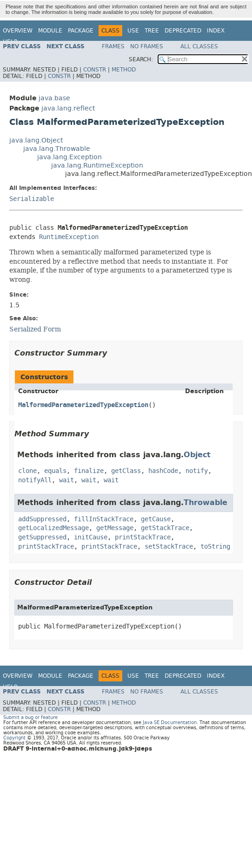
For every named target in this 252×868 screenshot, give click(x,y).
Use (133, 31)
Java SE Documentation (170, 722)
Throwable (206, 502)
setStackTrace (169, 547)
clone (27, 471)
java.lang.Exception (70, 157)
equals (55, 471)
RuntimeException (69, 237)
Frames (113, 46)
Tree (152, 31)
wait (66, 480)
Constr (95, 70)
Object (197, 455)
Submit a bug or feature (30, 717)
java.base (54, 98)
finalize (89, 471)
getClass (126, 471)
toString (215, 547)
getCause (156, 519)
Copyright (14, 738)
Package (81, 31)
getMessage (115, 528)
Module (50, 31)
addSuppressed (42, 519)
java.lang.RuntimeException (97, 165)
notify (197, 471)
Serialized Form (35, 329)
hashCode (163, 471)
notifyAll (35, 480)
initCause (91, 537)
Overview (18, 31)
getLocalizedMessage (53, 528)
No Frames (147, 46)
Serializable (32, 199)
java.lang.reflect (68, 108)
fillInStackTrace (104, 519)
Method (124, 70)
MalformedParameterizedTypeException (83, 405)
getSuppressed (42, 537)
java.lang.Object (36, 140)
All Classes (199, 46)
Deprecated (183, 31)
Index (216, 31)
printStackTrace (143, 537)
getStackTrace (165, 528)
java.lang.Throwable (57, 149)
